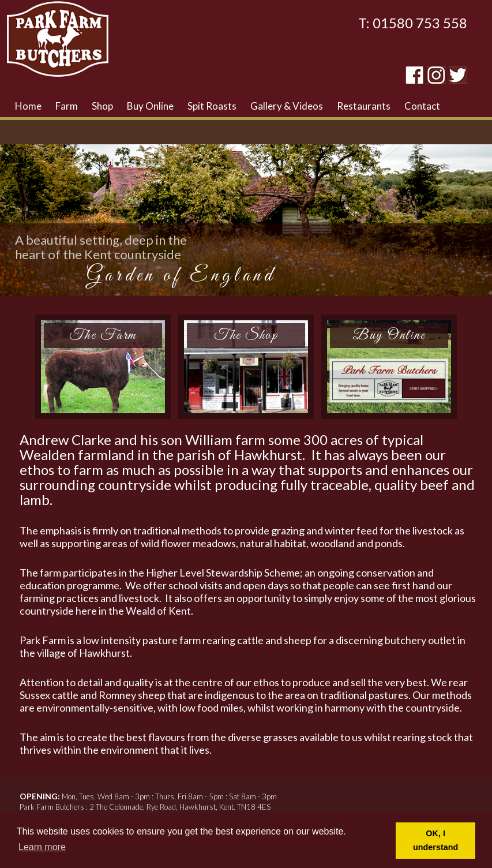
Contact (422, 106)
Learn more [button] (42, 847)
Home (28, 106)
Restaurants (364, 106)
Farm (67, 106)
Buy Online (150, 106)
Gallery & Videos (287, 106)
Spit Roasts (212, 106)
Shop (102, 106)
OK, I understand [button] (435, 840)
